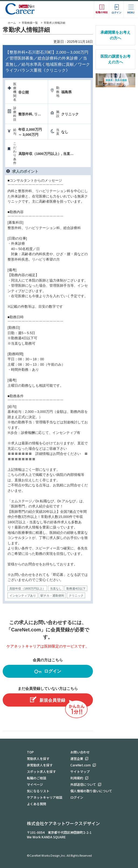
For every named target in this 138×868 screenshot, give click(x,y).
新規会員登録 (48, 699)
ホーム (9, 23)
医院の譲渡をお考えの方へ (115, 59)
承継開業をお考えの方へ (115, 35)
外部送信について (83, 784)
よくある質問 (37, 804)
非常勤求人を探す (40, 765)
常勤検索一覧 (30, 23)
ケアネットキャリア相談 (45, 797)
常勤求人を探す (38, 758)
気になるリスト (38, 791)
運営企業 (77, 758)
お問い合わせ (80, 752)
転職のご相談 (37, 778)
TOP (30, 752)
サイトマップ (80, 771)
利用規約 (77, 778)
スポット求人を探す (41, 771)
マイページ (35, 784)
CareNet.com (81, 765)
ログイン (48, 672)
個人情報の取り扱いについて (91, 791)
